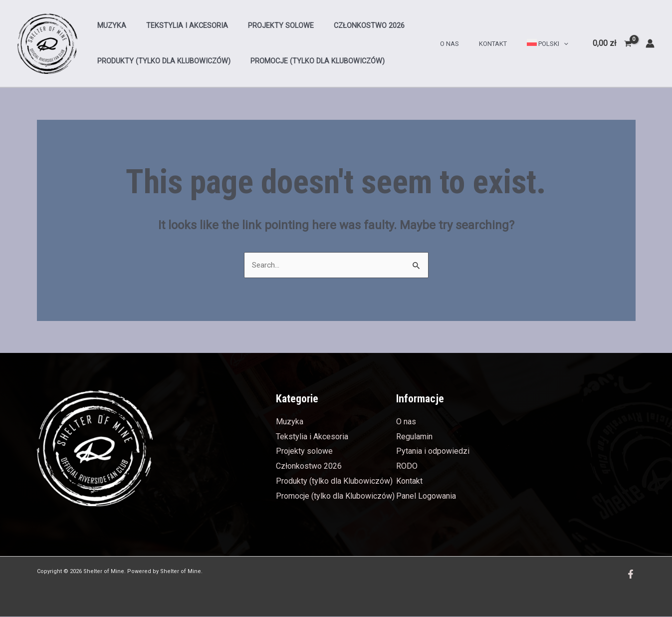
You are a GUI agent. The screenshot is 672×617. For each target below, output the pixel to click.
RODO (407, 466)
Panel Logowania (426, 496)
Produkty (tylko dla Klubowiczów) (161, 61)
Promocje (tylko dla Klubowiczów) (309, 61)
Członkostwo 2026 (350, 26)
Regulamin (414, 437)
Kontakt (503, 44)
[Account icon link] (650, 43)
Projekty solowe (267, 26)
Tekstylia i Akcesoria (179, 26)
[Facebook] (631, 575)
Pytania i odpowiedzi (433, 452)
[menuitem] (551, 44)
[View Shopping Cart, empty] (612, 43)
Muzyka (109, 26)
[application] (567, 44)
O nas (467, 44)
